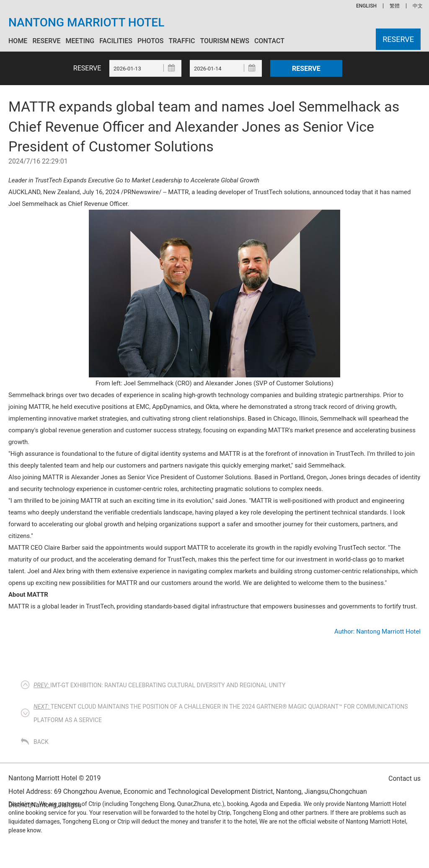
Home (18, 41)
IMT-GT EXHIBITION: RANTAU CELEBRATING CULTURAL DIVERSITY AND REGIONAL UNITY (159, 685)
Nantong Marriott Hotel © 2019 (55, 778)
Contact (269, 41)
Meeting (80, 41)
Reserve (46, 41)
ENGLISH (366, 6)
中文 (418, 6)
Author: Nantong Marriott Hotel (377, 632)
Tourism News (224, 41)
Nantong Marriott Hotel (86, 23)
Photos (150, 41)
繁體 (395, 6)
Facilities (116, 41)
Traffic (182, 41)
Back (41, 742)
